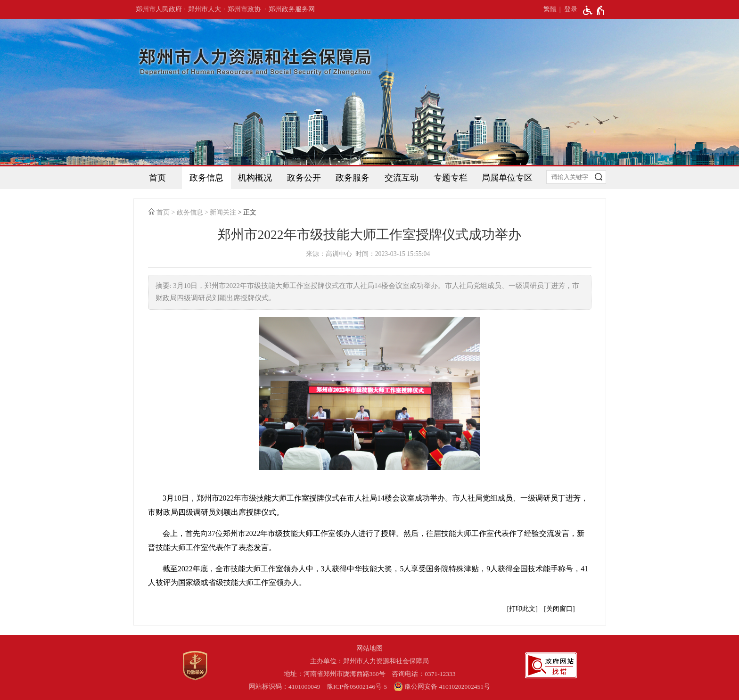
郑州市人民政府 (159, 9)
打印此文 (522, 609)
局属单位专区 (507, 178)
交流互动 (402, 178)
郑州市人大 (205, 9)
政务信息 (206, 178)
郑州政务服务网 (292, 9)
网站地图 (369, 648)
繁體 (550, 9)
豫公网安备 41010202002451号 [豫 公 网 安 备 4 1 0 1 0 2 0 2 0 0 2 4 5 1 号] (442, 686)
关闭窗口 (559, 609)
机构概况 (255, 178)
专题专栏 (451, 178)
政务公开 (304, 178)
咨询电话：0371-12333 (423, 674)
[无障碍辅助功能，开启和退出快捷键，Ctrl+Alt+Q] (594, 10)
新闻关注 (223, 212)
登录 (571, 9)
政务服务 (353, 178)
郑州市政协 (244, 9)
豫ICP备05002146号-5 (357, 687)
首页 (157, 178)
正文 (250, 212)
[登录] (567, 9)
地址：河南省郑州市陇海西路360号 (335, 674)
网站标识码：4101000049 (285, 687)
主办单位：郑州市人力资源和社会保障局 (369, 661)
